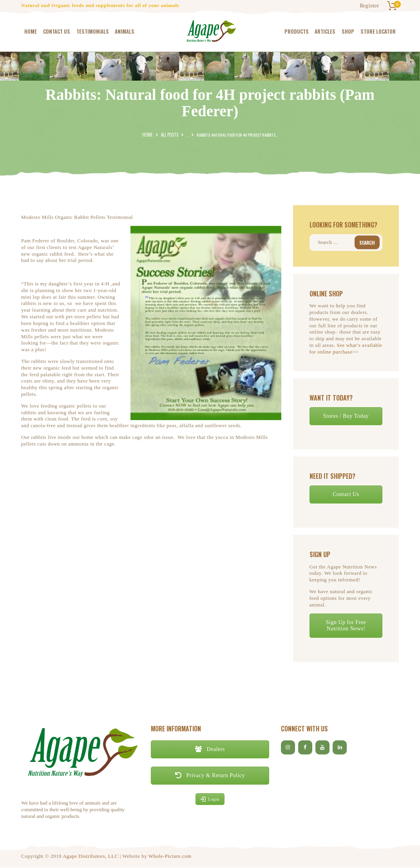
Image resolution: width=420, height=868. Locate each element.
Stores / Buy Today (346, 416)
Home (148, 135)
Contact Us (346, 494)
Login (210, 799)
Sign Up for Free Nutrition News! (346, 625)
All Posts (169, 135)
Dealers (210, 749)
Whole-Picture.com (170, 856)
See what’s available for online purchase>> (346, 349)
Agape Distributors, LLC (91, 856)
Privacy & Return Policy (210, 776)
